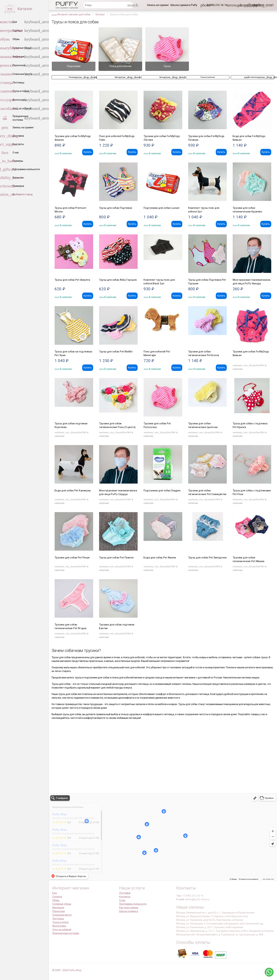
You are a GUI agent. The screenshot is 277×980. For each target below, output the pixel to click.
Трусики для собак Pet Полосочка (157, 425)
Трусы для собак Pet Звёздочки (207, 558)
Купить (88, 152)
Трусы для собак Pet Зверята (72, 280)
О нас (122, 900)
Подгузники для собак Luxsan (162, 208)
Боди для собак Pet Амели (160, 558)
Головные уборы (62, 904)
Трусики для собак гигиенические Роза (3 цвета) (117, 425)
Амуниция (58, 908)
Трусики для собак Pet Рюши (72, 558)
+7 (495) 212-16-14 (193, 896)
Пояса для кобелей (120, 66)
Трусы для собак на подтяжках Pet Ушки (73, 353)
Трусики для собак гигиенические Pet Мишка (249, 559)
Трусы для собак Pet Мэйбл (116, 352)
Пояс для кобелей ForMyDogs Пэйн (117, 138)
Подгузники (74, 66)
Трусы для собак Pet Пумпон (116, 558)
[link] (158, 5)
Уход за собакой (62, 930)
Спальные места (62, 915)
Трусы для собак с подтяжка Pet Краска (250, 425)
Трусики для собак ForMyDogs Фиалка (73, 138)
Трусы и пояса (60, 922)
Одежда (57, 897)
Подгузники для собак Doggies (162, 491)
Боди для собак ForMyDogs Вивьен (249, 138)
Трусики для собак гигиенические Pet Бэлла (204, 353)
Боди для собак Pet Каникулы (73, 491)
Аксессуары (59, 926)
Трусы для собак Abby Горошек (118, 280)
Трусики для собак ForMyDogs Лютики (162, 138)
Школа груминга (129, 911)
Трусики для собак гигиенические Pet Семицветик (207, 492)
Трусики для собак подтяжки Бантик (117, 626)
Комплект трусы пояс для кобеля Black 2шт (159, 282)
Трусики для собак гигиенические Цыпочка (203, 425)
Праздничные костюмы (66, 933)
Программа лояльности (133, 904)
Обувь (56, 900)
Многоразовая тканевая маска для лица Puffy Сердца (118, 492)
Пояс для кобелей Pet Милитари (157, 353)
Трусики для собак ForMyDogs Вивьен (251, 353)
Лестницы (58, 919)
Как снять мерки (129, 908)
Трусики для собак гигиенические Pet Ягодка (71, 626)
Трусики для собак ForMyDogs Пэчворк (206, 138)
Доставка (125, 893)
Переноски (59, 911)
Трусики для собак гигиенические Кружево (247, 210)
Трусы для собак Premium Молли (70, 210)
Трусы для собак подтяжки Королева (71, 425)
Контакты (125, 897)
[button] (216, 5)
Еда (55, 893)
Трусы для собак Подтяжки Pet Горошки (207, 282)
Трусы (167, 66)
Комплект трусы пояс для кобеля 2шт (204, 210)
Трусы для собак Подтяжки (116, 208)
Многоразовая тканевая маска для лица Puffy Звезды (252, 282)
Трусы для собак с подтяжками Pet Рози (252, 492)
